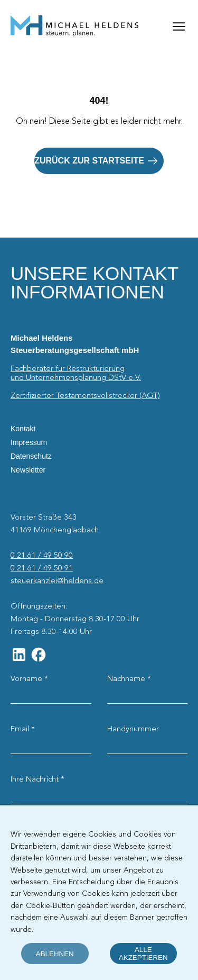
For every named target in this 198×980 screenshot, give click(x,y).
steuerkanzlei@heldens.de (57, 581)
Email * (23, 729)
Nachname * (129, 679)
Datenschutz (31, 456)
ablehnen (55, 954)
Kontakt (23, 429)
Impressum (29, 442)
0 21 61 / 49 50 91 (42, 568)
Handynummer (133, 729)
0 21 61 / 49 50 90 (42, 556)
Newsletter (28, 470)
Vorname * (29, 679)
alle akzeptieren (143, 954)
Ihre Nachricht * (37, 779)
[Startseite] (74, 27)
